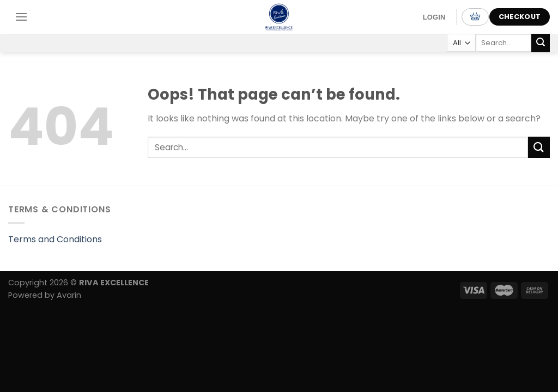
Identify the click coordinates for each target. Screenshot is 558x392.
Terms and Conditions (55, 239)
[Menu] (21, 17)
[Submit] (541, 43)
